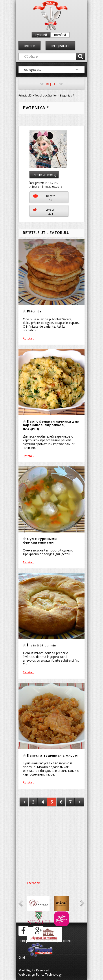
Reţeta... (28, 338)
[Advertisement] (51, 842)
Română (60, 35)
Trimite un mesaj (44, 175)
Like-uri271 (44, 212)
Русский (41, 35)
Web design (27, 974)
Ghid (22, 957)
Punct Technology (48, 974)
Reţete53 (44, 198)
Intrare (29, 46)
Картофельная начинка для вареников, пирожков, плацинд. (51, 425)
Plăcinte (34, 311)
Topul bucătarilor (46, 95)
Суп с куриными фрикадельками (40, 541)
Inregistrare (60, 46)
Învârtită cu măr (42, 645)
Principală (25, 95)
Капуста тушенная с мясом (52, 755)
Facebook (33, 883)
